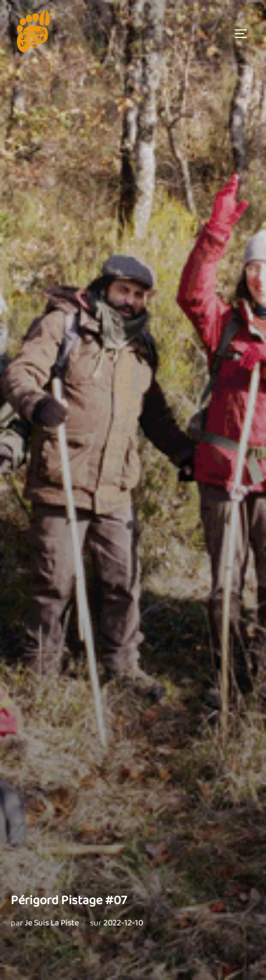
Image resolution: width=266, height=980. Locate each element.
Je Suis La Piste (52, 923)
